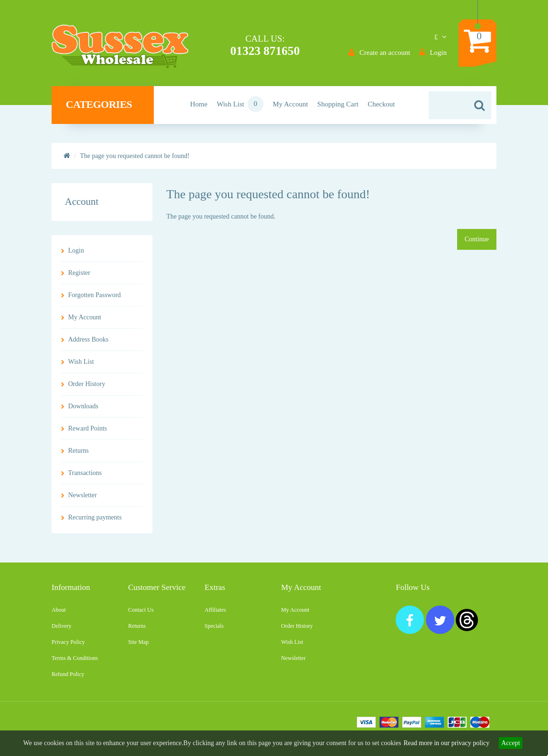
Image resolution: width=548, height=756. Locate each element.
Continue (477, 243)
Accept (511, 743)
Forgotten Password (94, 299)
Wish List (81, 365)
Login (76, 254)
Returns (79, 454)
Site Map (139, 646)
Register (79, 277)
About (59, 614)
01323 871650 (265, 51)
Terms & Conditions (75, 662)
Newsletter (83, 499)
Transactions (85, 477)
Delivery (62, 630)
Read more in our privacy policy (447, 743)
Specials (214, 630)
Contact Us (141, 614)
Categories (106, 108)
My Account (85, 321)
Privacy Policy (68, 646)
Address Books (88, 343)
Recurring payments (95, 521)
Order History (87, 388)
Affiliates (215, 614)
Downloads (83, 410)
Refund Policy (68, 678)
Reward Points (88, 432)
